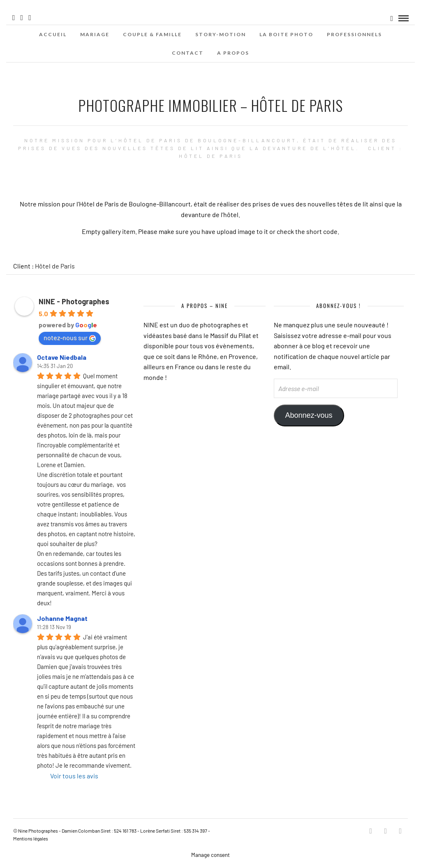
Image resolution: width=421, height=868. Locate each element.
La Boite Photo (286, 34)
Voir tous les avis (74, 776)
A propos (233, 53)
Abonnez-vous (309, 415)
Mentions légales (31, 838)
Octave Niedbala (62, 357)
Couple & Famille (152, 34)
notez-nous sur (70, 338)
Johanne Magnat (62, 618)
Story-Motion (221, 34)
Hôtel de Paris (55, 266)
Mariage (95, 34)
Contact (188, 53)
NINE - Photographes (74, 301)
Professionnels (354, 34)
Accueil (53, 34)
